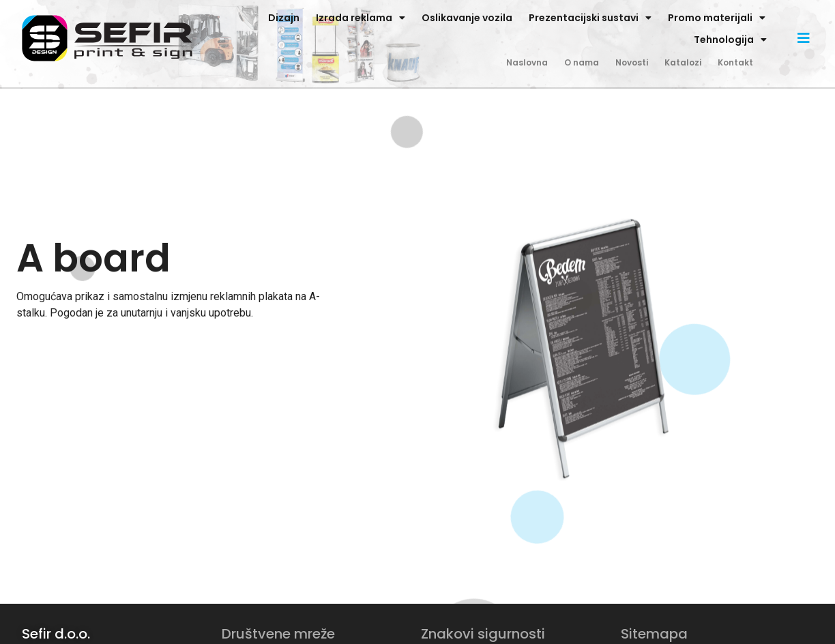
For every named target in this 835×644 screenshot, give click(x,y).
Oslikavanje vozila (467, 18)
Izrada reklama (361, 18)
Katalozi (683, 62)
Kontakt (735, 62)
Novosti (632, 62)
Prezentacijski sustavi (590, 18)
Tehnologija (730, 40)
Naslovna (527, 62)
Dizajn (284, 18)
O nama (582, 62)
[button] (804, 38)
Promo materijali (717, 18)
